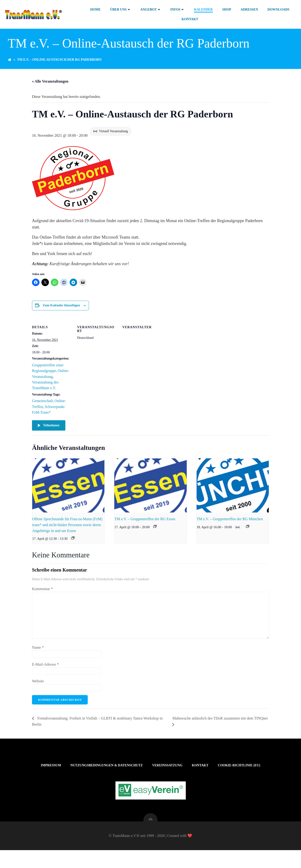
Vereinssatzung (167, 775)
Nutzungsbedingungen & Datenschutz (107, 775)
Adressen (250, 10)
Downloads (279, 10)
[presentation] (68, 489)
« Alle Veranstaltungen (50, 84)
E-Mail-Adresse (45, 667)
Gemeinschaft (42, 404)
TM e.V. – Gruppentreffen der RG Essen (145, 522)
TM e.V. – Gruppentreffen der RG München (230, 522)
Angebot (151, 10)
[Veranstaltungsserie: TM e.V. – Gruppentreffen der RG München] (248, 530)
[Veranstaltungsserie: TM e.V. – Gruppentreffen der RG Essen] (155, 530)
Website (38, 684)
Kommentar (42, 592)
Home (96, 10)
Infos (178, 10)
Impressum (51, 775)
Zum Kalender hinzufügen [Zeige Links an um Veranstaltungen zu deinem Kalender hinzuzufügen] (61, 309)
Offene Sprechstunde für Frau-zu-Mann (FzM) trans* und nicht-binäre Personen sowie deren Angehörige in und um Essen (67, 528)
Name (38, 651)
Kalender (204, 10)
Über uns (121, 10)
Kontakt (190, 19)
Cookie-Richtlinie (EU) (239, 775)
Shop (227, 10)
